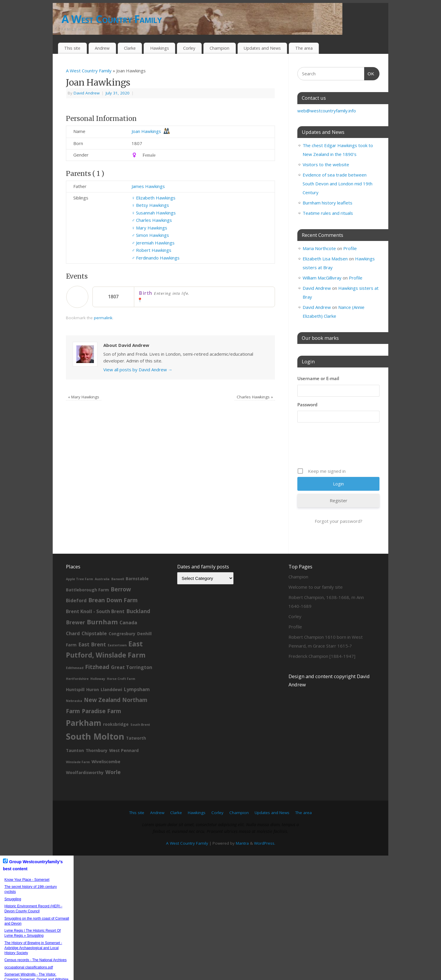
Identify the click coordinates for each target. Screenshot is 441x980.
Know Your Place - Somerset (27, 880)
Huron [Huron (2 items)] (93, 689)
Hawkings (160, 48)
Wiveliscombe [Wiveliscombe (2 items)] (106, 762)
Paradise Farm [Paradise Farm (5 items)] (102, 711)
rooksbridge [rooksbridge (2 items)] (116, 724)
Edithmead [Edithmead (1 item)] (75, 668)
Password (307, 405)
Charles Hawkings (152, 220)
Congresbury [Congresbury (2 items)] (122, 634)
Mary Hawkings (149, 228)
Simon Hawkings (150, 235)
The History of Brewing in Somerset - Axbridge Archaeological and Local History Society (33, 948)
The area (304, 48)
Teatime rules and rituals (328, 213)
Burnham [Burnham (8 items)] (102, 622)
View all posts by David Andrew (138, 370)
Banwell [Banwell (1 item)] (118, 579)
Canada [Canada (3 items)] (128, 623)
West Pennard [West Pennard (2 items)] (124, 750)
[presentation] (342, 447)
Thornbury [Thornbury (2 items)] (97, 750)
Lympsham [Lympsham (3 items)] (137, 689)
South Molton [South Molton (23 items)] (95, 736)
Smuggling (13, 899)
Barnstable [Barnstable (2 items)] (137, 579)
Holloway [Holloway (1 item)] (98, 679)
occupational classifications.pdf (29, 967)
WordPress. (265, 843)
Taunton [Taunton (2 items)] (75, 750)
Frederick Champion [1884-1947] (322, 656)
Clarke (130, 48)
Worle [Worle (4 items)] (113, 772)
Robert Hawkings (151, 250)
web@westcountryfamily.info (327, 111)
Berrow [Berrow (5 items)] (121, 589)
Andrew (102, 48)
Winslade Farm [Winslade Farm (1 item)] (78, 762)
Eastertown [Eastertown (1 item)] (117, 645)
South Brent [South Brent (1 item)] (140, 725)
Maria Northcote (319, 248)
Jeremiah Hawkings (153, 243)
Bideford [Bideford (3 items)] (76, 600)
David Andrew (87, 93)
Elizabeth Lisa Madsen (325, 259)
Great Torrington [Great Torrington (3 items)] (132, 667)
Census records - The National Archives (35, 960)
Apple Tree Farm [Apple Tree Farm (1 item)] (79, 579)
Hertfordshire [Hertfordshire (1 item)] (77, 679)
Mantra (242, 843)
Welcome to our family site (316, 587)
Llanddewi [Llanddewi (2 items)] (111, 689)
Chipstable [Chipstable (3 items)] (94, 633)
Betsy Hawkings (150, 205)
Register (339, 500)
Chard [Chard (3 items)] (73, 633)
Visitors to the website (326, 164)
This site (72, 48)
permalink (103, 318)
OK (369, 73)
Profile (350, 248)
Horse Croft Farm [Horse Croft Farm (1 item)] (121, 679)
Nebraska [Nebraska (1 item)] (74, 701)
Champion (219, 48)
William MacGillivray (322, 278)
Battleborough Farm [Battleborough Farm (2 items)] (87, 590)
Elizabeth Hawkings (154, 198)
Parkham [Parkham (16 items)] (84, 723)
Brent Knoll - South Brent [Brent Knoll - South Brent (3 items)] (95, 611)
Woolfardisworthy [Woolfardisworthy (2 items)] (85, 772)
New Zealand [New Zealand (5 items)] (102, 700)
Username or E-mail (318, 378)
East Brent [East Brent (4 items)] (92, 644)
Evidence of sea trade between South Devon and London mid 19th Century (338, 184)
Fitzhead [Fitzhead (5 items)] (97, 667)
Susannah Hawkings (154, 213)
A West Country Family (112, 19)
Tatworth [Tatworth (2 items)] (136, 738)
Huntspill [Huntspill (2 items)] (75, 689)
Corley (189, 48)
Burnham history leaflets (328, 203)
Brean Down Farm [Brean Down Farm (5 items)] (113, 600)
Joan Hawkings (146, 131)
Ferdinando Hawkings (156, 258)
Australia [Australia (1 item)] (102, 579)
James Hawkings (148, 186)
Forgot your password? (339, 521)
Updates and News (262, 48)
